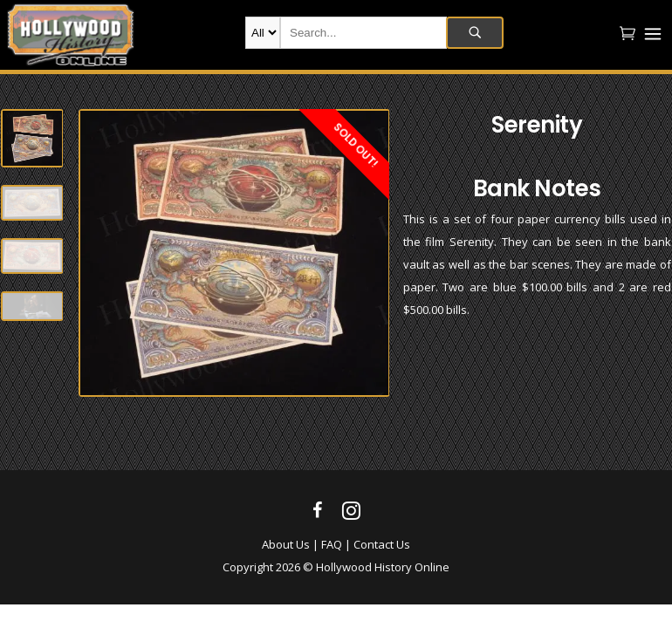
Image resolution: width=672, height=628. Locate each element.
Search (475, 33)
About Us (286, 544)
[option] (234, 253)
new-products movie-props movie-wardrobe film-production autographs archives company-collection (263, 33)
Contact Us (382, 544)
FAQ (332, 544)
